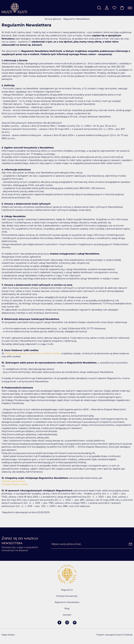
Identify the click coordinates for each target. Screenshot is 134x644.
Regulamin (67, 590)
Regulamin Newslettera (67, 602)
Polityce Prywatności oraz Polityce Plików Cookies (33, 353)
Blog (67, 608)
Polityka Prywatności (67, 596)
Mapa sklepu (8, 635)
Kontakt (67, 615)
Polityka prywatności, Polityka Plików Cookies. (15, 483)
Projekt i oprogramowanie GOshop (114, 635)
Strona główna (53, 19)
